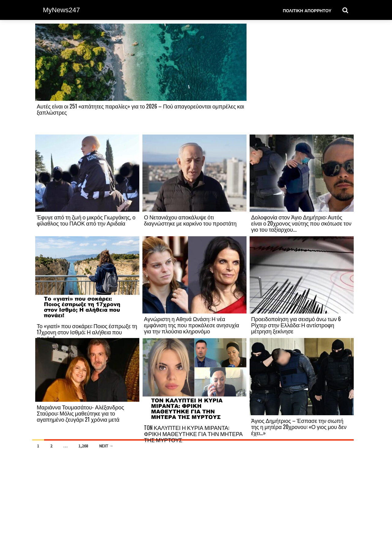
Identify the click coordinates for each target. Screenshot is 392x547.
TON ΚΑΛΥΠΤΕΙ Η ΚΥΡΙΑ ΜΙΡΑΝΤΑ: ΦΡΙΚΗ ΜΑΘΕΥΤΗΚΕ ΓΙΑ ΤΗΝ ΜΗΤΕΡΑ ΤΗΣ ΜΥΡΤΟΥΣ (193, 434)
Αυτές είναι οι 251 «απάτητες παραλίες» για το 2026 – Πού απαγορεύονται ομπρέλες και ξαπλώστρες (140, 109)
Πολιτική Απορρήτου (307, 10)
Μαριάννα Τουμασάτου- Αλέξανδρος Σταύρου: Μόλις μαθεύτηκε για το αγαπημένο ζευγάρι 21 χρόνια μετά (80, 413)
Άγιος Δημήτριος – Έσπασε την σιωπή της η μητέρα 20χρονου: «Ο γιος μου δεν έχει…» (299, 427)
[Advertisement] (302, 79)
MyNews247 (61, 10)
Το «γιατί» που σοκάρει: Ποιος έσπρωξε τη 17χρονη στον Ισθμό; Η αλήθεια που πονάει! (87, 332)
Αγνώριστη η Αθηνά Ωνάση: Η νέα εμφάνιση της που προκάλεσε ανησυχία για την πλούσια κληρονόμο (192, 325)
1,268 (83, 446)
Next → (106, 446)
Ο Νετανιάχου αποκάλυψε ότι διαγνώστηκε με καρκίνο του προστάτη (190, 220)
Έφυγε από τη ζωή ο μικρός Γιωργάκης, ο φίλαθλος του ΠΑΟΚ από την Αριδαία (86, 220)
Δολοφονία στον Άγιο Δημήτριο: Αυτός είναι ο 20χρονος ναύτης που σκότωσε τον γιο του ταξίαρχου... (301, 223)
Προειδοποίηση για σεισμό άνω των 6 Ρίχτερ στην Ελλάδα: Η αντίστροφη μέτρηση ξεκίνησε (296, 325)
